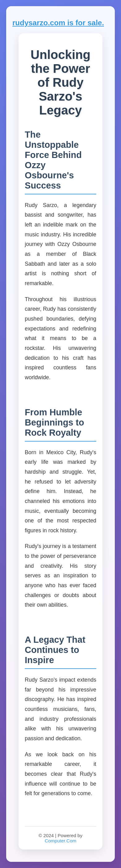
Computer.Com (60, 841)
